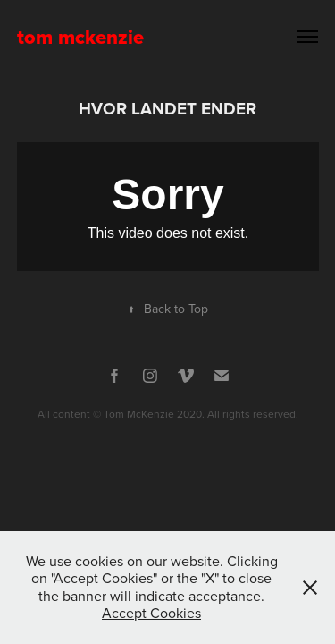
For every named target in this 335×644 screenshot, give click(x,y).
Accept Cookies (151, 613)
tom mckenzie (80, 37)
